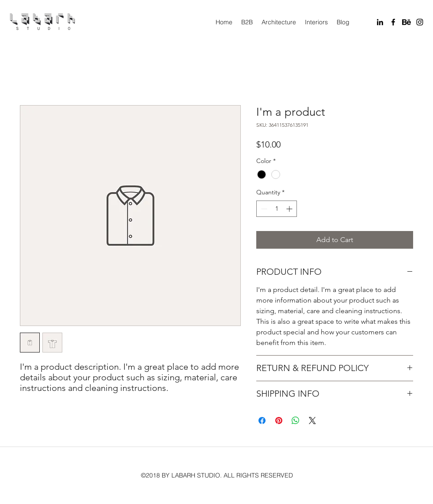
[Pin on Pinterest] (279, 421)
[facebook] (393, 22)
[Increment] (290, 209)
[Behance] (406, 22)
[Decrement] (263, 209)
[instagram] (420, 22)
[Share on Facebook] (262, 421)
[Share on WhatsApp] (296, 421)
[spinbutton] (277, 209)
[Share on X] (312, 421)
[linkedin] (380, 22)
